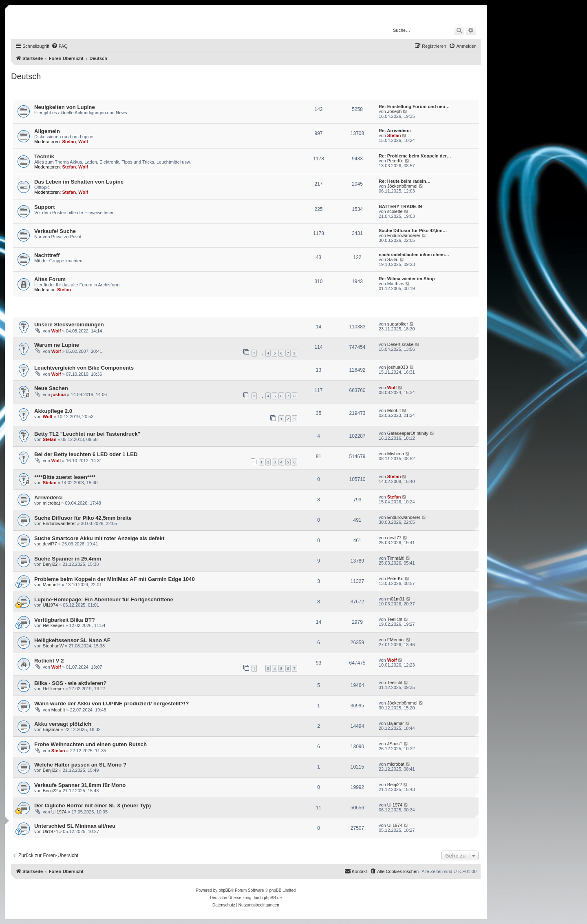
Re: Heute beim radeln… (405, 181)
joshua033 (398, 367)
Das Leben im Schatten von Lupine (79, 182)
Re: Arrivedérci (395, 131)
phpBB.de (273, 898)
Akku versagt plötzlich (63, 724)
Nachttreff (47, 255)
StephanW (53, 646)
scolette (395, 211)
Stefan (69, 142)
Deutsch (26, 76)
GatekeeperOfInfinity (408, 433)
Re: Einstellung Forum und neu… (414, 106)
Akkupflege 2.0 (53, 411)
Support (45, 207)
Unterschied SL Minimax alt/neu (75, 826)
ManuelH (52, 585)
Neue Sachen (51, 388)
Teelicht (395, 619)
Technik (44, 156)
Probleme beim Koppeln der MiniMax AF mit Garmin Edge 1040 (115, 579)
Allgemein (47, 131)
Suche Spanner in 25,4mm (68, 559)
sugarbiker (398, 324)
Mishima (396, 454)
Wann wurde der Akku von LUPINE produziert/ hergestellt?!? (111, 704)
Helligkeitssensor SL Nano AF (72, 640)
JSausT (395, 744)
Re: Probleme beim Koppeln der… (415, 156)
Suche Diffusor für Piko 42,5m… (413, 230)
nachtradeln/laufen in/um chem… (414, 255)
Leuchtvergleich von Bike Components (84, 368)
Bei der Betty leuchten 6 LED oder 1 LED (86, 454)
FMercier (396, 640)
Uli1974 (50, 605)
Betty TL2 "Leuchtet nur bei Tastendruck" (87, 434)
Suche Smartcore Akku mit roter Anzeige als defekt (99, 538)
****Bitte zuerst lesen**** (65, 477)
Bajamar (51, 729)
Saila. (393, 259)
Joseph (394, 111)
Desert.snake (401, 344)
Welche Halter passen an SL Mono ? (80, 765)
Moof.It (394, 410)
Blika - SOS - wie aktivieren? (70, 683)
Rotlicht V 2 (49, 661)
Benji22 (50, 564)
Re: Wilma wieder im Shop (407, 279)
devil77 (50, 544)
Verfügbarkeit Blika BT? (65, 620)
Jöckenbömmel (402, 186)
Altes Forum (50, 279)
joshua (58, 394)
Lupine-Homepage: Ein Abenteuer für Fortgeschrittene (104, 599)
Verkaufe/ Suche (55, 231)
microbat (51, 503)
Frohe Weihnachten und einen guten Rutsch (90, 744)
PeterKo (395, 161)
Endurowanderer (404, 235)
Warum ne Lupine (57, 345)
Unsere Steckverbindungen (69, 325)
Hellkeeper (54, 625)
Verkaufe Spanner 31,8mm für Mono (80, 785)
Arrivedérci (49, 497)
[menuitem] (60, 46)
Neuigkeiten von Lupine (65, 107)
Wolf (83, 142)
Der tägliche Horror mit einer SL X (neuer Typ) (93, 805)
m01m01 (396, 599)
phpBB (225, 890)
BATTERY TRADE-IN (400, 206)
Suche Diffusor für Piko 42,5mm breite (83, 518)
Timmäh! (396, 558)
